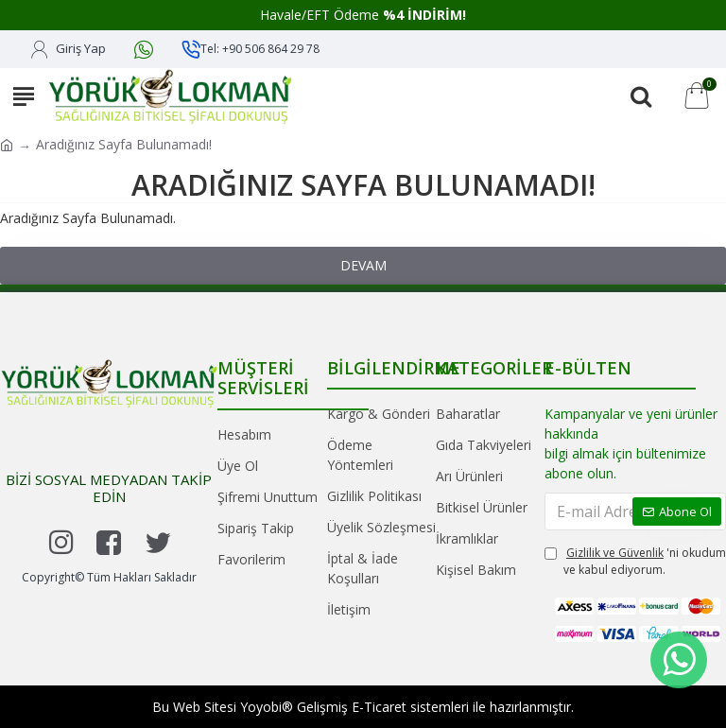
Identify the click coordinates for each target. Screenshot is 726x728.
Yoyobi (261, 707)
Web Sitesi (205, 707)
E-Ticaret (379, 707)
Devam (363, 265)
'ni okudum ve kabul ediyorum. (635, 561)
